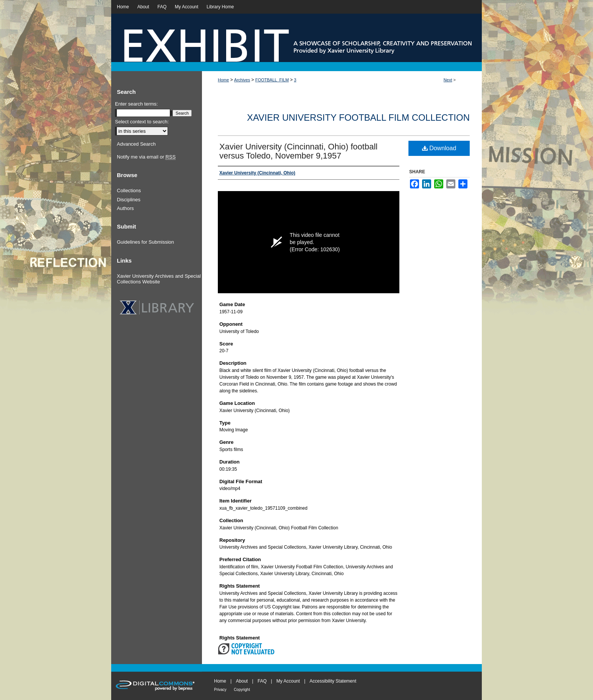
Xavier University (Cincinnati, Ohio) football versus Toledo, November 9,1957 (298, 151)
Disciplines (129, 200)
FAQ (262, 681)
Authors (125, 208)
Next (448, 80)
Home (223, 80)
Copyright (242, 690)
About (242, 681)
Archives (242, 80)
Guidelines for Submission (145, 242)
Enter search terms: (136, 104)
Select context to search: (142, 122)
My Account (288, 681)
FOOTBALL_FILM (272, 80)
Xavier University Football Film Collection (358, 117)
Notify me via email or (146, 157)
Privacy (220, 690)
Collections (129, 191)
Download (439, 148)
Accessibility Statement (333, 681)
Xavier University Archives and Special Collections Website (159, 279)
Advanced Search (136, 144)
